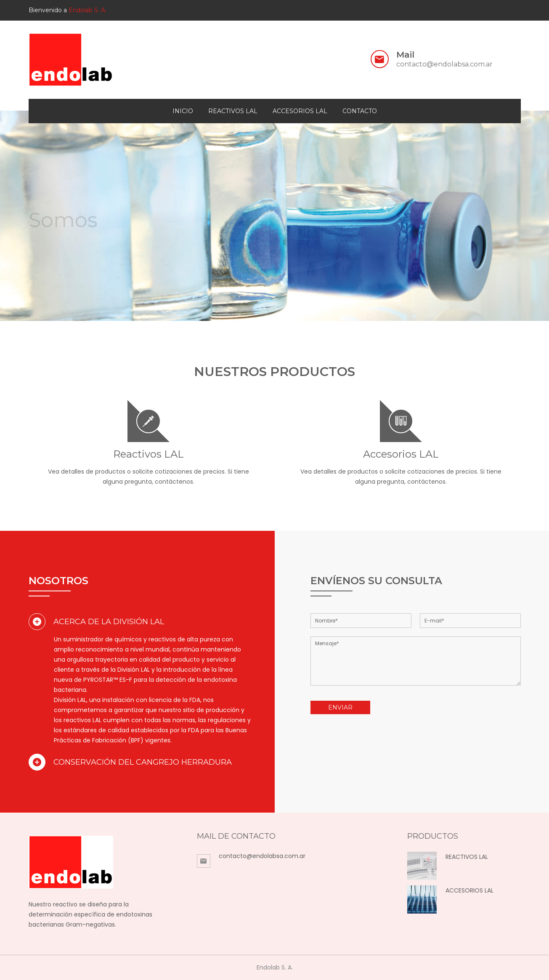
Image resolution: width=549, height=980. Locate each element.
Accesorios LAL (300, 111)
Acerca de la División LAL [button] (96, 622)
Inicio (183, 111)
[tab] (140, 622)
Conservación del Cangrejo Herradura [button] (130, 762)
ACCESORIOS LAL (469, 890)
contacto (360, 111)
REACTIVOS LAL (467, 857)
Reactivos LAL (233, 111)
